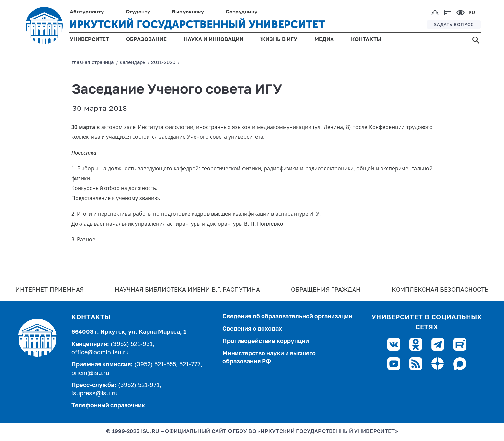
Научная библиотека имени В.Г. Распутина (187, 290)
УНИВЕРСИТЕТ (89, 40)
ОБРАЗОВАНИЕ (146, 40)
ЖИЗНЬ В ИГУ (279, 40)
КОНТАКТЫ (366, 40)
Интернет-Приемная (50, 290)
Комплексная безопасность (440, 290)
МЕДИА (324, 40)
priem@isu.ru (90, 373)
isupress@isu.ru (94, 394)
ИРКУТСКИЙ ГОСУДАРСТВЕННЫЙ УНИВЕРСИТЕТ (197, 24)
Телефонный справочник (108, 406)
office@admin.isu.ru (100, 353)
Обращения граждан (326, 290)
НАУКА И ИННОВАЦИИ (214, 40)
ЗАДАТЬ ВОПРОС (454, 24)
